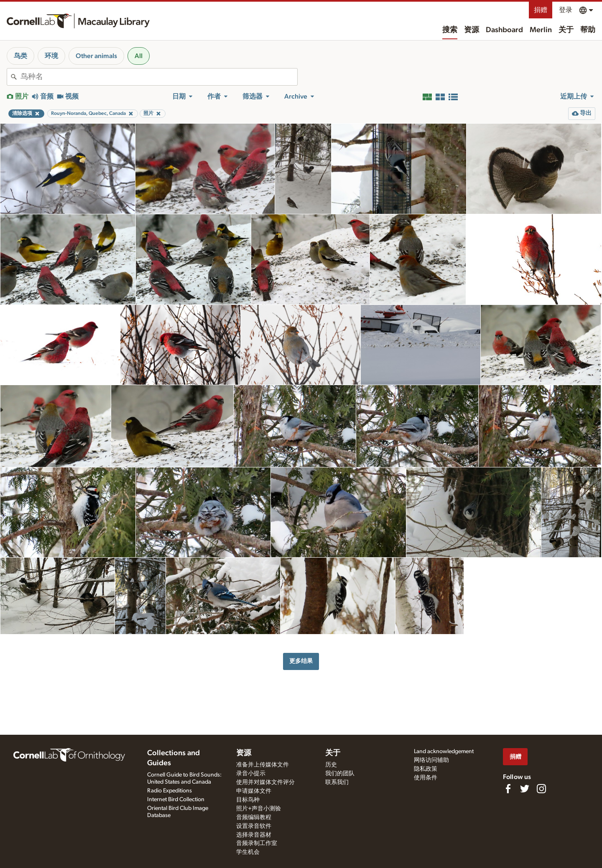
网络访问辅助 (431, 760)
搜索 (450, 30)
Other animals (96, 56)
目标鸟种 (248, 800)
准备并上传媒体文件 (263, 765)
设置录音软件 (254, 826)
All (139, 56)
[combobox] (159, 77)
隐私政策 (426, 769)
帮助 (588, 30)
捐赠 (541, 10)
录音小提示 (251, 774)
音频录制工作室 (257, 843)
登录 (566, 10)
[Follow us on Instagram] (541, 789)
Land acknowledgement (444, 751)
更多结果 (301, 661)
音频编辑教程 (254, 817)
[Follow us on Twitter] (525, 789)
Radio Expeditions (170, 791)
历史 (331, 765)
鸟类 (20, 56)
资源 (472, 30)
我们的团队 (340, 774)
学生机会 (248, 852)
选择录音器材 (254, 835)
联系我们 (337, 782)
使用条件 (426, 778)
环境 (51, 56)
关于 (566, 30)
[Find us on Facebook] (508, 789)
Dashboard (504, 30)
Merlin (541, 30)
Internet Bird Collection (176, 799)
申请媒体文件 (254, 791)
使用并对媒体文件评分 (265, 782)
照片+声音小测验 (259, 809)
